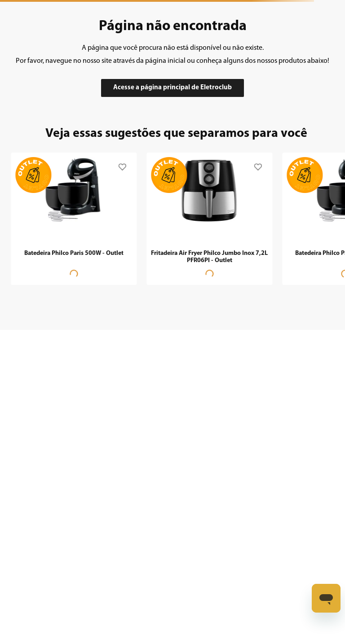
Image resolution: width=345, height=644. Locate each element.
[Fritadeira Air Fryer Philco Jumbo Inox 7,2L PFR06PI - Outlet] (209, 218)
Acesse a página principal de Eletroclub (172, 88)
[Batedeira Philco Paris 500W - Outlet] (74, 218)
